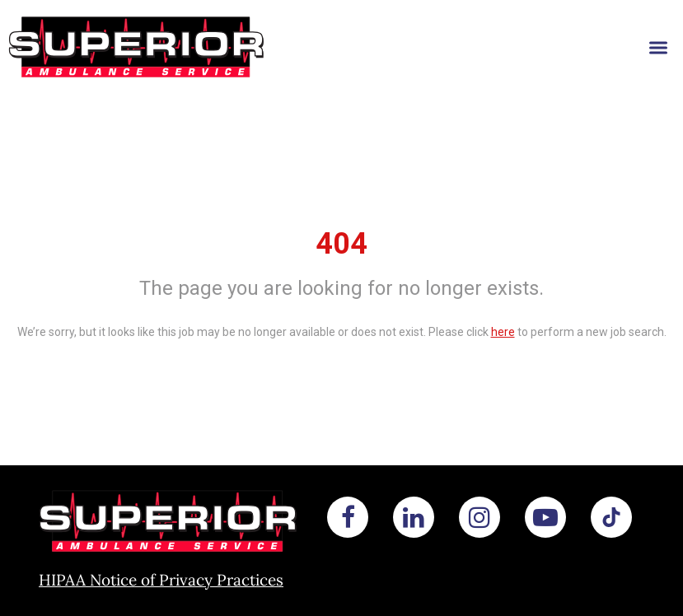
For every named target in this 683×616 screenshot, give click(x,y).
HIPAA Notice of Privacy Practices (161, 580)
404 (341, 244)
